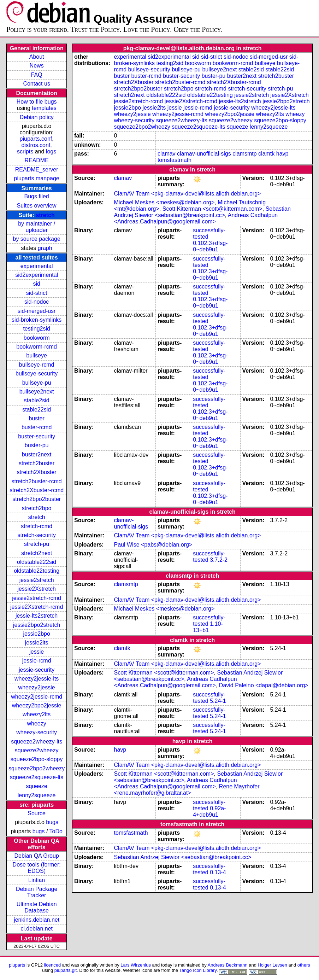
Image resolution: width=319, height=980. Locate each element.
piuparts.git (66, 970)
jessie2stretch (37, 580)
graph (45, 248)
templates (44, 108)
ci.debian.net (37, 929)
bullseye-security (37, 374)
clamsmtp (244, 154)
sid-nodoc (37, 302)
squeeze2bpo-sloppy (37, 759)
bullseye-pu (37, 383)
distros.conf (36, 145)
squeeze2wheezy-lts (37, 742)
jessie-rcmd (37, 661)
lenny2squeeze (37, 795)
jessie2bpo (37, 634)
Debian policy (37, 117)
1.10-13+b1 (208, 627)
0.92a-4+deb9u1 (209, 812)
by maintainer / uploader (37, 227)
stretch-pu (37, 544)
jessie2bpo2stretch (37, 625)
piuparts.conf (36, 139)
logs (51, 151)
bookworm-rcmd (37, 347)
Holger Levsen (272, 965)
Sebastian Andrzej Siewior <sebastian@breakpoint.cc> (202, 212)
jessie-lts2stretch (37, 616)
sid (36, 284)
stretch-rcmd (37, 526)
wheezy (37, 724)
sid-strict (37, 293)
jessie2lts (37, 643)
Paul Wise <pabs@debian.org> (153, 545)
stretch (45, 215)
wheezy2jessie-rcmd (37, 697)
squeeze (37, 786)
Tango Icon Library (198, 970)
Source (37, 813)
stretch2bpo (37, 508)
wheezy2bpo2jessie (37, 705)
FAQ (37, 75)
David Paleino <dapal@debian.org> (264, 685)
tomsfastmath (175, 160)
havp (282, 154)
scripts (25, 151)
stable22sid (37, 410)
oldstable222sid (37, 562)
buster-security (37, 436)
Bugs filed (37, 196)
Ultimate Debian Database (37, 907)
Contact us (36, 84)
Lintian (37, 880)
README (36, 160)
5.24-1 (218, 701)
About (37, 57)
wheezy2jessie (37, 687)
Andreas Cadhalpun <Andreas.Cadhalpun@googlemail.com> (196, 218)
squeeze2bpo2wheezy (37, 768)
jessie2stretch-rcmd (37, 598)
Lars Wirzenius (136, 965)
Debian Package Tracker (37, 892)
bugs (52, 822)
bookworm (37, 338)
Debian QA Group (36, 856)
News (37, 66)
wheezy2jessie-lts (37, 679)
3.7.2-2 (219, 560)
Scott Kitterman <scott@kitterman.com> (212, 209)
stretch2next (37, 553)
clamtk (266, 154)
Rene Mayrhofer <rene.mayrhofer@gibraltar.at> (187, 790)
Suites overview (37, 206)
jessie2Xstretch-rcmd (37, 607)
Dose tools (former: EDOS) (37, 868)
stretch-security (36, 535)
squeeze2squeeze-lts (37, 777)
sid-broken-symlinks (37, 320)
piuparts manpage (37, 178)
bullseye (37, 355)
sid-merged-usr (37, 311)
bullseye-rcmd (37, 365)
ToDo (56, 831)
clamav (167, 154)
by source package (36, 239)
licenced (53, 965)
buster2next (37, 454)
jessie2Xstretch (37, 589)
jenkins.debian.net (37, 920)
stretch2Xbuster (37, 472)
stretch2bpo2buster (37, 499)
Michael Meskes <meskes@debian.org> (164, 202)
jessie (37, 652)
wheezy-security (37, 732)
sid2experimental (37, 275)
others (304, 965)
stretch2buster (37, 463)
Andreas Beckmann (228, 965)
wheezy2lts (37, 714)
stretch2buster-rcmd (37, 481)
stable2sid (37, 400)
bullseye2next (37, 392)
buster (36, 418)
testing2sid (37, 329)
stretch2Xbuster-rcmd (37, 490)
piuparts (17, 965)
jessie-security (37, 670)
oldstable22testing (37, 571)
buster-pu (37, 445)
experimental (37, 266)
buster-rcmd (37, 427)
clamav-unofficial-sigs (204, 154)
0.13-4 (218, 872)
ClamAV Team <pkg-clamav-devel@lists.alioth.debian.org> (188, 194)
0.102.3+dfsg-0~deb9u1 (210, 246)
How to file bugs (37, 102)
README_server (37, 170)
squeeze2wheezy (37, 750)
